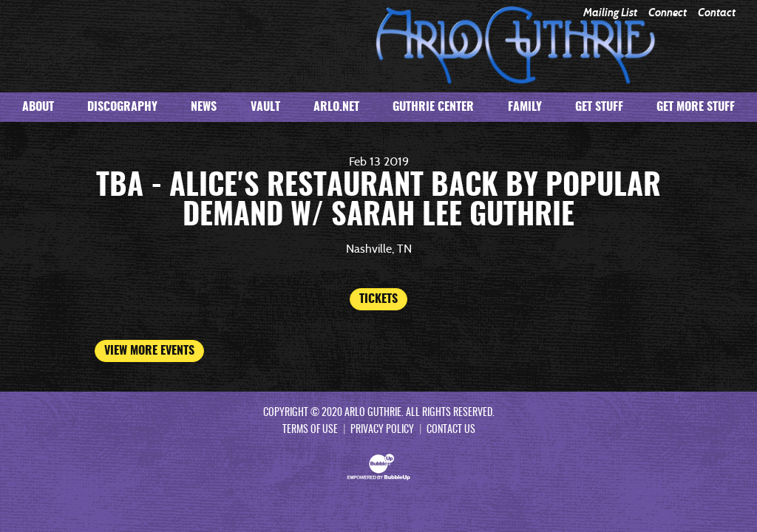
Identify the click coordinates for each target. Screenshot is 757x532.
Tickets (378, 299)
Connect (668, 13)
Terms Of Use (310, 430)
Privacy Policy (382, 430)
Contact (717, 13)
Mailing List (610, 13)
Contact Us (451, 430)
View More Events (149, 351)
